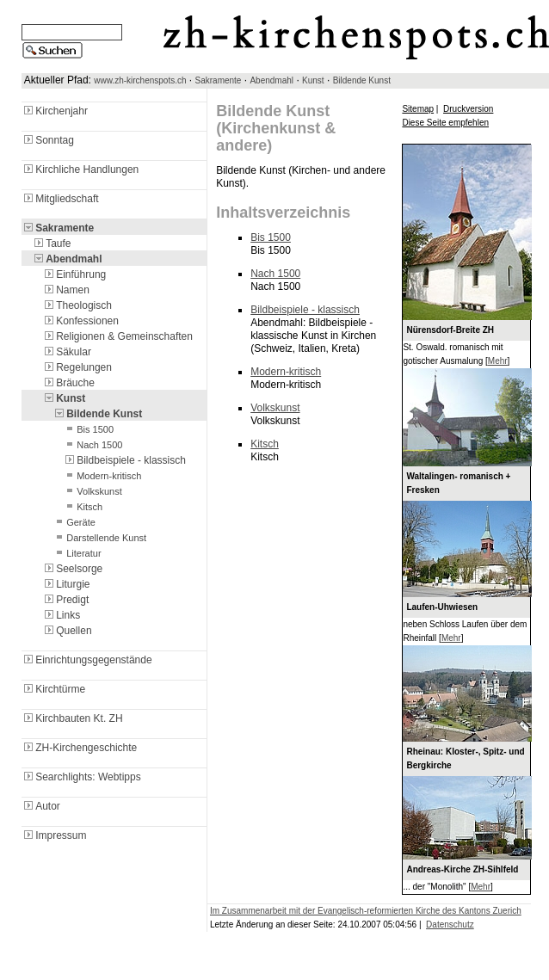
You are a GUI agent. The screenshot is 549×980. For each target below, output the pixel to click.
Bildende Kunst (362, 80)
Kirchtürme (53, 689)
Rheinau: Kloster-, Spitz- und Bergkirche (465, 758)
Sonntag (48, 140)
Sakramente (219, 80)
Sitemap (418, 109)
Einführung (74, 274)
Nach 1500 (93, 445)
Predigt (65, 600)
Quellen (67, 631)
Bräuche (68, 383)
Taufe (51, 243)
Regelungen (77, 367)
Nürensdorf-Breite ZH (450, 330)
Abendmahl (271, 80)
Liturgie (66, 584)
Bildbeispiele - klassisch (124, 460)
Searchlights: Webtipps (81, 777)
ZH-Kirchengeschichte (79, 748)
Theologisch (77, 305)
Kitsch (83, 507)
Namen (66, 290)
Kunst (313, 80)
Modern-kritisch (102, 476)
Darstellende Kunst (99, 538)
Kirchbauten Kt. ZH (72, 718)
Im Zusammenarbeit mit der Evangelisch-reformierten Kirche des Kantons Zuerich (366, 911)
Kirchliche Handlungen (80, 169)
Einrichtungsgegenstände (86, 660)
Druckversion (468, 109)
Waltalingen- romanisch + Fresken (458, 483)
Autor (41, 806)
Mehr (498, 361)
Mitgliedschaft (60, 199)
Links (61, 615)
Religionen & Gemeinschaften (117, 336)
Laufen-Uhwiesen (442, 607)
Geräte (74, 522)
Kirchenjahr (55, 111)
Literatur (77, 553)
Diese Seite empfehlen (445, 123)
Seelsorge (72, 569)
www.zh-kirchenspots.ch (140, 80)
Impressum (54, 835)
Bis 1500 (88, 429)
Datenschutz (450, 925)
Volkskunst (93, 491)
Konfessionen (80, 321)
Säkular (67, 352)
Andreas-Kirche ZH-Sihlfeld (462, 869)
